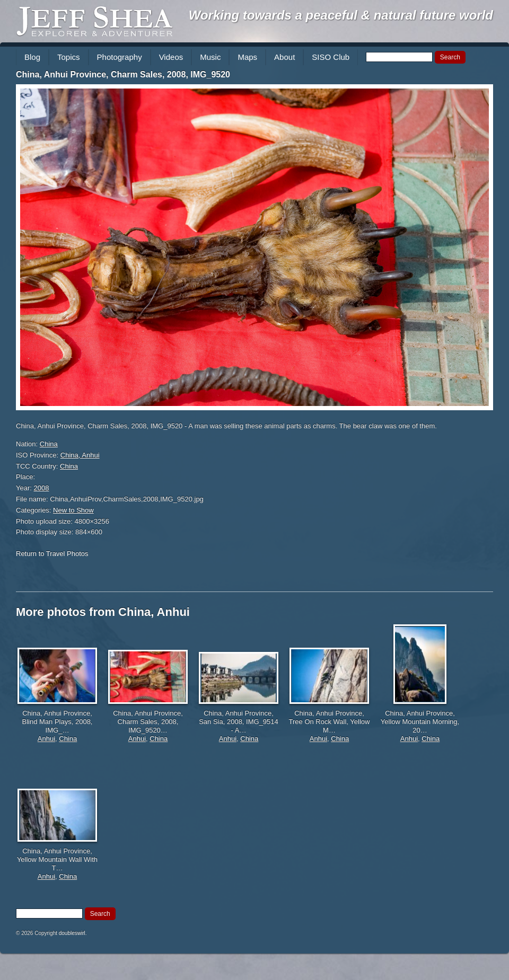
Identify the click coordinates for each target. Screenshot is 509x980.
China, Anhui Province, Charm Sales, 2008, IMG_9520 (123, 74)
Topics (69, 57)
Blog (32, 57)
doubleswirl (72, 933)
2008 (42, 488)
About (284, 57)
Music (210, 57)
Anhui (46, 739)
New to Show (73, 510)
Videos (171, 57)
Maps (247, 57)
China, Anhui (80, 455)
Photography (120, 57)
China (49, 444)
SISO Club (331, 57)
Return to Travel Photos (52, 554)
